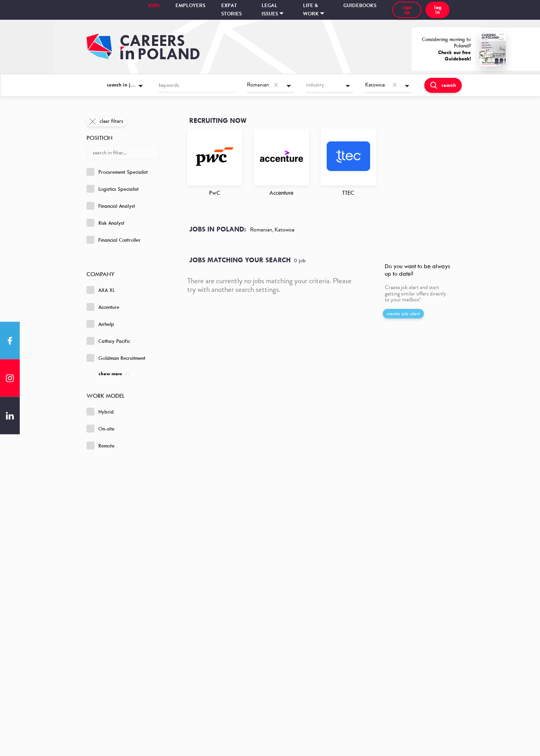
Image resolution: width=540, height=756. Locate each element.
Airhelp (100, 324)
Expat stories (231, 10)
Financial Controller (114, 240)
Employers (190, 6)
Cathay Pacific (108, 341)
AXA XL (101, 290)
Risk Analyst (105, 223)
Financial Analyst (111, 206)
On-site (101, 429)
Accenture (103, 307)
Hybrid (100, 412)
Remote (101, 446)
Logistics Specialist (113, 189)
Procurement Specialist (117, 172)
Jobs (154, 6)
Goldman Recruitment (116, 358)
